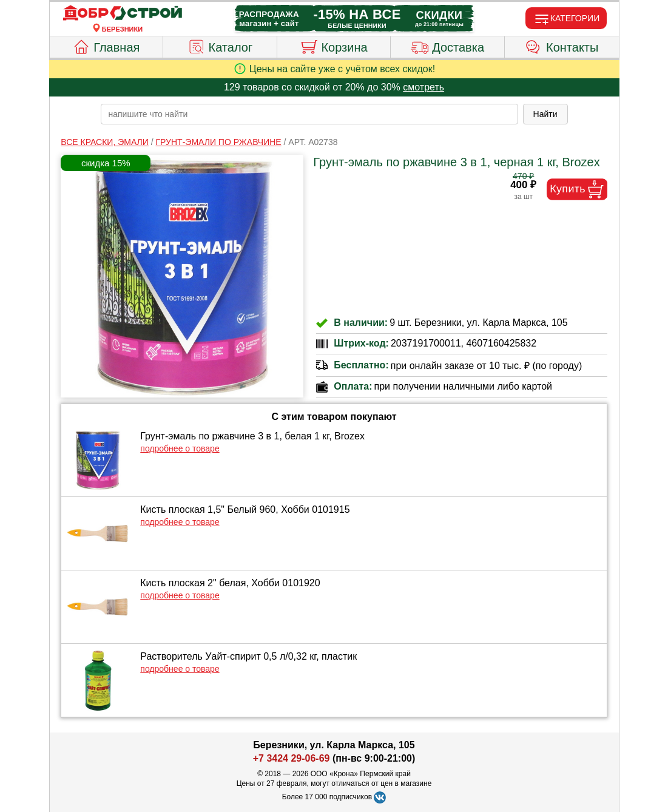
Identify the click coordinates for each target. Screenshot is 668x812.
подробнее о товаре (180, 448)
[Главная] (123, 13)
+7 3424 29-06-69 (292, 758)
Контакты (562, 46)
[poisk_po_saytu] (309, 114)
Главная (106, 46)
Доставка (447, 46)
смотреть (423, 87)
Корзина (333, 46)
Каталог (220, 46)
